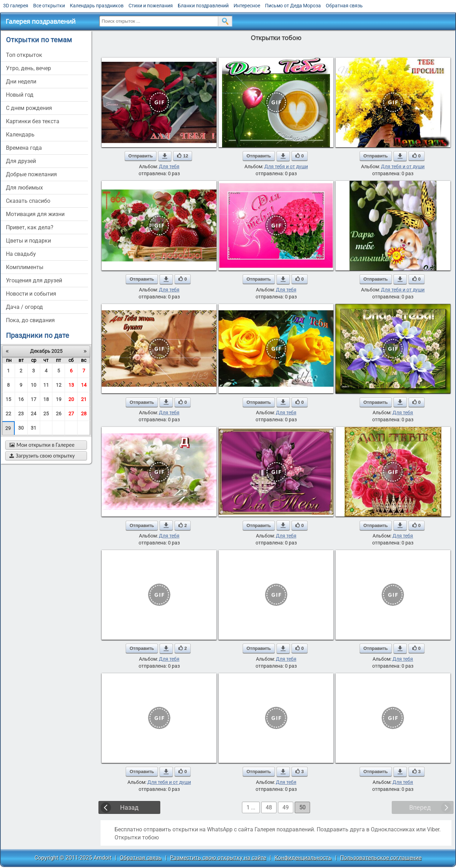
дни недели (21, 81)
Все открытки (49, 6)
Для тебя (169, 166)
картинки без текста (33, 121)
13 (71, 385)
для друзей (21, 161)
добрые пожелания (31, 174)
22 (8, 414)
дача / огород (24, 307)
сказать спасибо (28, 201)
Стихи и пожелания (151, 6)
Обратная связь (344, 6)
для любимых (24, 188)
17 (34, 399)
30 (21, 428)
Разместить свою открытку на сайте (218, 858)
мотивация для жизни (35, 214)
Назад (129, 807)
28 (84, 414)
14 (84, 385)
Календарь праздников (97, 6)
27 (71, 414)
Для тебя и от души (286, 166)
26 (59, 414)
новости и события (31, 294)
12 (59, 385)
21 (84, 399)
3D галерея (16, 6)
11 (46, 385)
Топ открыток (24, 55)
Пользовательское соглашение (381, 858)
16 (21, 399)
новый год (20, 95)
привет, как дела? (30, 227)
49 (286, 807)
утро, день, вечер (28, 68)
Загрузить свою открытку (42, 456)
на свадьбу (21, 254)
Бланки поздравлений (203, 6)
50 (302, 807)
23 (21, 414)
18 (46, 399)
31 (34, 428)
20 (71, 399)
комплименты (25, 267)
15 (8, 399)
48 (269, 807)
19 (59, 399)
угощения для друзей (34, 280)
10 (34, 385)
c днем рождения (29, 108)
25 (46, 414)
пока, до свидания (30, 320)
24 (34, 414)
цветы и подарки (28, 241)
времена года (24, 148)
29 (8, 428)
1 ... (251, 807)
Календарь (20, 135)
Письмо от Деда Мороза (293, 6)
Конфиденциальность (303, 858)
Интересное (247, 6)
